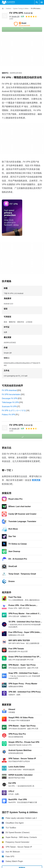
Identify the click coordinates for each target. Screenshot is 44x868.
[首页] (3, 9)
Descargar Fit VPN (10, 398)
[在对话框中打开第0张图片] (12, 218)
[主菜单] (42, 2)
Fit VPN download (9, 390)
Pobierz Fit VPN (9, 415)
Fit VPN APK (21, 13)
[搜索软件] (37, 2)
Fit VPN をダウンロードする (14, 410)
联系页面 (36, 480)
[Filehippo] (8, 2)
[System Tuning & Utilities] (21, 9)
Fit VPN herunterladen (11, 394)
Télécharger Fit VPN (10, 402)
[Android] (8, 9)
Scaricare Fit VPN (9, 406)
